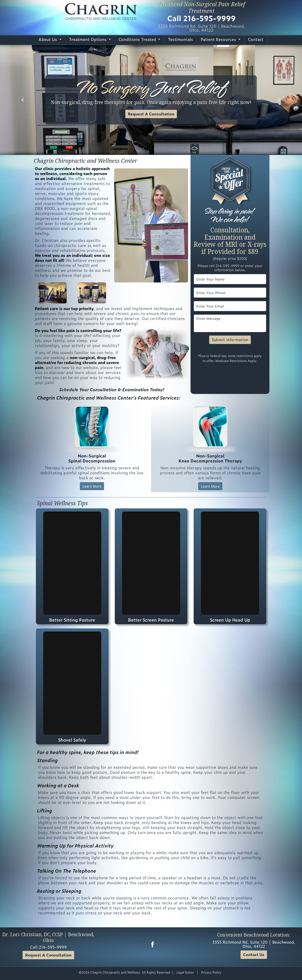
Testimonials (180, 39)
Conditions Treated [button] (138, 39)
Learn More (92, 486)
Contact (256, 39)
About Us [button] (48, 39)
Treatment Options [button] (88, 39)
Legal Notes (185, 972)
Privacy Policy (211, 972)
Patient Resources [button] (219, 39)
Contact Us (254, 954)
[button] (23, 100)
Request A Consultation (151, 114)
